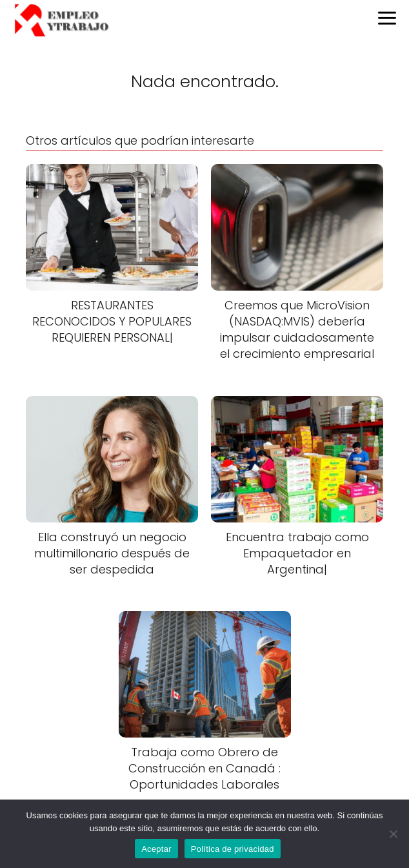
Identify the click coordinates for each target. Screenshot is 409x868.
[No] (393, 834)
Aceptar (156, 849)
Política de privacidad (233, 849)
